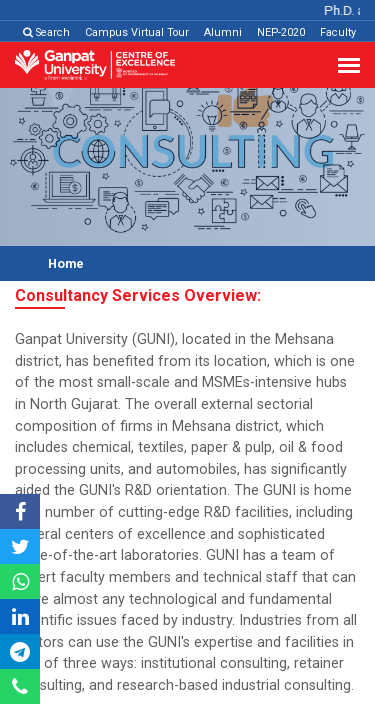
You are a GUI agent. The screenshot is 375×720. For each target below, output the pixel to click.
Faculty (338, 32)
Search (46, 32)
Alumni (223, 32)
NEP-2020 (281, 32)
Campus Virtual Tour (137, 32)
